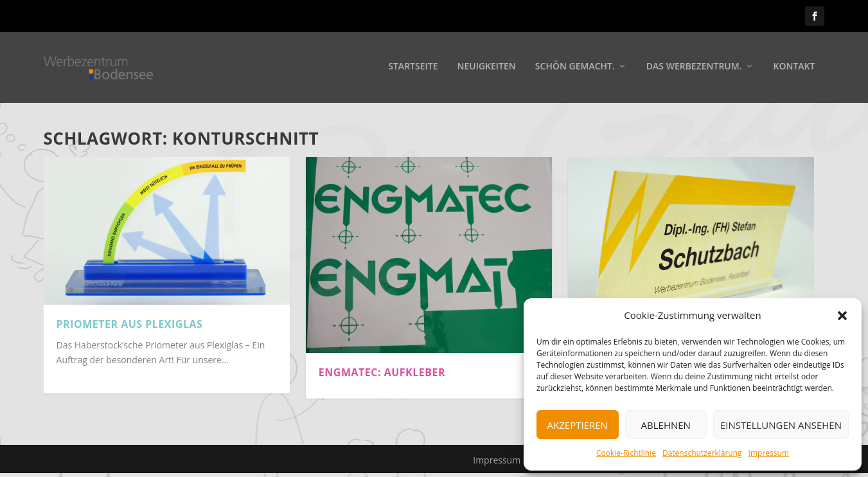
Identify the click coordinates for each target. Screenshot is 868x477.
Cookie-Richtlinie (626, 453)
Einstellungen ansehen (781, 425)
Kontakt (794, 68)
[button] (842, 316)
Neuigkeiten (486, 68)
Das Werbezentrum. (694, 68)
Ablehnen (666, 425)
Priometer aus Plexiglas (130, 324)
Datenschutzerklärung (702, 453)
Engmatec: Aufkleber (382, 372)
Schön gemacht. (575, 68)
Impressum (769, 453)
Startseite (413, 68)
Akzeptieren (578, 425)
